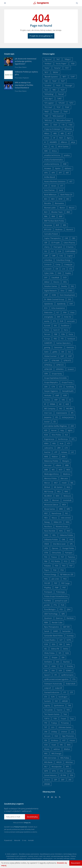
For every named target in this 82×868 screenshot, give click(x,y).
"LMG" (59, 99)
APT (60, 173)
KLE (66, 435)
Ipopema (48, 417)
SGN (67, 653)
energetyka (49, 317)
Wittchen (69, 762)
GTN (53, 387)
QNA (69, 609)
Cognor (70, 256)
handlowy (70, 387)
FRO (55, 339)
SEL (46, 649)
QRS (63, 614)
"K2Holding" (49, 94)
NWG (46, 535)
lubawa (64, 452)
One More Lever (59, 544)
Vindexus (55, 740)
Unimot (64, 732)
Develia (64, 286)
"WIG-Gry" (48, 120)
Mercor (47, 483)
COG (61, 256)
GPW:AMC (56, 361)
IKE (60, 404)
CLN (59, 251)
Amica (54, 151)
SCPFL (69, 640)
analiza (67, 155)
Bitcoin (72, 208)
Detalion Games (51, 286)
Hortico (47, 400)
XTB (61, 771)
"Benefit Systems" (51, 77)
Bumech (70, 230)
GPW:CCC (60, 365)
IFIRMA (53, 404)
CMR (54, 256)
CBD (74, 238)
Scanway (70, 636)
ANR (65, 164)
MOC (58, 496)
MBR (46, 470)
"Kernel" (61, 94)
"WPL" (47, 125)
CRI (57, 269)
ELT (58, 312)
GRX (46, 387)
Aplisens (68, 168)
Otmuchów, (57, 553)
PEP (71, 566)
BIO (68, 199)
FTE (62, 339)
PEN (57, 566)
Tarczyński (48, 710)
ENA (65, 312)
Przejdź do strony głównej (41, 36)
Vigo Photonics (68, 736)
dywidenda (49, 304)
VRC (61, 745)
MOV (64, 505)
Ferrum (47, 334)
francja (47, 339)
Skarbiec (67, 662)
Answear (48, 168)
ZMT (63, 780)
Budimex (59, 230)
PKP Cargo (66, 583)
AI (45, 142)
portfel (47, 605)
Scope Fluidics (50, 640)
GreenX (71, 369)
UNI (46, 732)
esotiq (47, 321)
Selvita (66, 649)
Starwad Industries (52, 692)
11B (63, 125)
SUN (53, 697)
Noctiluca (48, 526)
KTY (69, 443)
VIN (46, 740)
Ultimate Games (65, 727)
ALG (46, 147)
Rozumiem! (76, 863)
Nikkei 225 (58, 522)
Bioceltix (48, 203)
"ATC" (67, 68)
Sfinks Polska (49, 653)
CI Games (70, 247)
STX (46, 697)
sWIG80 (65, 701)
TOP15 (47, 719)
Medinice (67, 474)
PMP (57, 588)
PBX (46, 561)
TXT (46, 727)
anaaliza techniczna (52, 155)
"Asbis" (47, 68)
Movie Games (50, 509)
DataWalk (55, 278)
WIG (46, 754)
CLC (52, 251)
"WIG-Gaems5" (58, 116)
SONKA (69, 671)
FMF (56, 334)
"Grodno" (48, 85)
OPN (46, 548)
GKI (63, 352)
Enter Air (68, 317)
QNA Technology (51, 614)
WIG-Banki (48, 762)
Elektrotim (48, 312)
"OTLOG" (62, 103)
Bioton (62, 208)
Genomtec (58, 347)
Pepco (47, 570)
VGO (56, 736)
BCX (46, 199)
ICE (70, 400)
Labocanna (49, 448)
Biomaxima (59, 203)
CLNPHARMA (70, 251)
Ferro (66, 330)
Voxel (54, 745)
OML (64, 540)
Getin (46, 352)
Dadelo (68, 273)
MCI (53, 470)
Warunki (17, 840)
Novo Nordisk (50, 531)
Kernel (54, 430)
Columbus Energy (63, 260)
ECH (46, 308)
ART (67, 173)
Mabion (55, 457)
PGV (62, 570)
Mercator (64, 478)
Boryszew (48, 225)
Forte (71, 334)
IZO (57, 417)
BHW (60, 199)
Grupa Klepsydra (51, 382)
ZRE (70, 780)
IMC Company (50, 409)
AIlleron (64, 142)
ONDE (47, 544)
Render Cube (57, 623)
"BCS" (46, 72)
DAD (59, 273)
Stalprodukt (71, 684)
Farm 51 (57, 330)
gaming (47, 347)
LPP (56, 452)
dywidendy (61, 304)
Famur (47, 330)
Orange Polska (68, 548)
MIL (72, 483)
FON (63, 334)
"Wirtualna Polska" (64, 120)
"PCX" (59, 107)
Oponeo (55, 548)
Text (65, 714)
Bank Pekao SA (66, 195)
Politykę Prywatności (20, 827)
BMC (68, 212)
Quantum (48, 618)
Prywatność (8, 840)
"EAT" (63, 81)
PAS (46, 557)
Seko (68, 644)
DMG (70, 291)
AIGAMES (53, 142)
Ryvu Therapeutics (52, 627)
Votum (72, 740)
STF (65, 692)
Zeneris (47, 780)
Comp (58, 264)
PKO (65, 579)
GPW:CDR (48, 369)
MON (46, 500)
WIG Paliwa (65, 758)
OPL (71, 544)
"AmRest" (48, 64)
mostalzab (67, 500)
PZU (61, 609)
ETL (55, 321)
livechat (47, 452)
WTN (54, 771)
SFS (60, 653)
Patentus (72, 557)
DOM (54, 295)
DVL (70, 299)
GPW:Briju (48, 365)
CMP (46, 256)
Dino (62, 291)
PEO (64, 566)
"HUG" (58, 85)
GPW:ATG (67, 361)
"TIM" (46, 116)
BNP (61, 216)
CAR (66, 238)
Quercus (59, 618)
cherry (47, 247)
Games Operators (63, 343)
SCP (61, 640)
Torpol (63, 719)
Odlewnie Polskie (51, 540)
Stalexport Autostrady (53, 684)
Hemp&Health (68, 391)
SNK (46, 671)
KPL (73, 439)
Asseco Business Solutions (55, 181)
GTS (61, 387)
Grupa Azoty (57, 374)
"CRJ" (46, 81)
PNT (64, 588)
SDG (54, 644)
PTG (55, 605)
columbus (48, 260)
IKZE (67, 404)
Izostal (47, 422)
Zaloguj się (27, 823)
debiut (47, 282)
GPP (46, 361)
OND (71, 540)
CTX (71, 269)
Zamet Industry (50, 775)
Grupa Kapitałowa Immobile (55, 378)
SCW (46, 644)
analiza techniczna (52, 164)
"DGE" (54, 81)
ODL (54, 535)
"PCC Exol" (48, 107)
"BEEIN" (56, 72)
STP (72, 692)
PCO (66, 561)
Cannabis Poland (51, 234)
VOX (46, 745)
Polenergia (60, 592)
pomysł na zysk (61, 601)
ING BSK (69, 409)
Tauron (60, 710)
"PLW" (67, 107)
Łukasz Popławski (24, 78)
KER (46, 430)
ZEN (72, 775)
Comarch (48, 264)
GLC (70, 352)
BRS (65, 225)
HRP (56, 400)
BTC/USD (48, 230)
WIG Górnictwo (50, 758)
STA (74, 679)
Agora (69, 138)
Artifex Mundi (50, 177)
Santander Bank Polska (53, 636)
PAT (62, 557)
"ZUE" (55, 125)
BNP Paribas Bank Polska (54, 221)
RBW (46, 623)
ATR (46, 186)
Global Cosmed (50, 356)
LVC (72, 452)
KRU (54, 443)
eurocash (71, 321)
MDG (68, 470)
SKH (46, 666)
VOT (64, 740)
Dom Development (67, 295)
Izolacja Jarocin (68, 417)
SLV (61, 666)
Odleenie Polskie (66, 535)
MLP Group (49, 492)
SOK (60, 671)
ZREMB (47, 784)
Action (47, 138)
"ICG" (46, 90)
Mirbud (47, 487)
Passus (54, 557)
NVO (69, 531)
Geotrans (70, 347)
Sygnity (47, 705)
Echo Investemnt (58, 308)
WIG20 (59, 762)
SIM (63, 657)
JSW (72, 426)
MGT (56, 483)
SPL (56, 675)
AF (54, 138)
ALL (53, 147)
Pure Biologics (50, 609)
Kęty (62, 430)
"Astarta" (57, 68)
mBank (58, 465)
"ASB (73, 64)
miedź (64, 483)
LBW (59, 448)
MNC (66, 492)
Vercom (47, 736)
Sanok (47, 631)
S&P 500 (66, 627)
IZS (55, 422)
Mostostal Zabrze (51, 505)
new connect (66, 518)
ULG (53, 727)
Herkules (48, 395)
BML (46, 216)
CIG (46, 251)
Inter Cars (48, 413)
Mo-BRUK (48, 496)
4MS (55, 133)
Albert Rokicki (22, 67)
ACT (69, 133)
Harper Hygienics (51, 391)
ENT (59, 317)
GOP (70, 356)
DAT (46, 278)
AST (71, 181)
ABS (62, 133)
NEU (46, 518)
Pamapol (69, 553)
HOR (65, 395)
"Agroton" (48, 59)
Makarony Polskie (51, 461)
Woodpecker (57, 767)
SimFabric (48, 662)
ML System (58, 487)
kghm (70, 430)
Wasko (47, 749)
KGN (46, 435)
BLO (46, 212)
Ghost (74, 854)
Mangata (66, 461)
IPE (72, 413)
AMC (46, 151)
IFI (45, 404)
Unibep (54, 732)
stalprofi (48, 688)
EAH (71, 304)
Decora (56, 282)
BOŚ (57, 225)
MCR (61, 470)
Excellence (65, 326)
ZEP (56, 780)
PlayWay (48, 588)
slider (54, 666)
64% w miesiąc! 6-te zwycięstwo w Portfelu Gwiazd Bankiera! (24, 85)
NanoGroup (56, 513)
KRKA (46, 443)
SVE (56, 701)
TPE (46, 723)
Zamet (69, 771)
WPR (46, 771)
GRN (46, 374)
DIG (72, 286)
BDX (53, 199)
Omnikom (58, 854)
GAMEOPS (48, 343)
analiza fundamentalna (53, 160)
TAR (69, 705)
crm (64, 269)
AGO (61, 138)
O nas (24, 840)
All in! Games (63, 147)
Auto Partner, (50, 190)
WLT (46, 767)
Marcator (48, 465)
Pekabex (48, 566)
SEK (61, 644)
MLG (68, 487)
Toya (72, 719)
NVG (61, 531)
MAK (64, 457)
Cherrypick (58, 247)
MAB (46, 457)
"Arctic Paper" (61, 64)
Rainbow (70, 618)
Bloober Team (57, 212)
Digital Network (50, 291)
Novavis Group (62, 526)
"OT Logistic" (49, 103)
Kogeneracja (49, 439)
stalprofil (58, 688)
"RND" (47, 112)
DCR (65, 278)
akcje (73, 142)
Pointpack (48, 592)
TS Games (65, 723)
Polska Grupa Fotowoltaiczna (56, 596)
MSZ (46, 513)
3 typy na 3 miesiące (52, 129)
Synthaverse (59, 705)
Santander (66, 631)
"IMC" (54, 90)
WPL (68, 767)
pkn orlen (55, 579)
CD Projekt (55, 243)
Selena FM (55, 649)
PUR (63, 605)
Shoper (55, 657)
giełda (55, 352)
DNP (46, 295)
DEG (65, 282)
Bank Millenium (50, 195)
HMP (57, 395)
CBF (46, 243)
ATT (62, 186)
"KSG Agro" (49, 99)
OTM (46, 553)
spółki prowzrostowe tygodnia (56, 679)
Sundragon (63, 697)
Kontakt (31, 840)
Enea (72, 312)
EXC (56, 326)
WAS (69, 745)
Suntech (48, 701)
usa (72, 732)
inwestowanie (62, 413)
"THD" (66, 112)
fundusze (71, 339)
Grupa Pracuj (67, 382)
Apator (58, 168)
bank (61, 190)
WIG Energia (56, 754)
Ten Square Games (52, 714)
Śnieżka (70, 666)
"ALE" (58, 59)
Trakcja (54, 723)
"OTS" (71, 103)
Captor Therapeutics (52, 238)
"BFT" (64, 77)
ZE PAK (63, 775)
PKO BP (47, 583)
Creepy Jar (68, 264)
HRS (63, 400)
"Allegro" (68, 59)
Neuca (54, 518)
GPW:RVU (60, 369)
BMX (53, 216)
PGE (55, 570)
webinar (57, 749)
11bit (70, 125)
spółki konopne (67, 675)
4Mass (47, 133)
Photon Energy (50, 574)
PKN (46, 579)
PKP (56, 583)
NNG (68, 522)
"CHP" (73, 77)
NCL (67, 513)
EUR (62, 321)
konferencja (63, 439)
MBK (67, 465)
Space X (47, 675)
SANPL (56, 631)
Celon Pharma (69, 243)
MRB (61, 509)
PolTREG (48, 601)
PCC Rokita (56, 561)
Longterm (14, 854)
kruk (62, 443)
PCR (73, 561)
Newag (47, 522)
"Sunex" (56, 112)
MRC (68, 509)
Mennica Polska (50, 478)
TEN (68, 710)
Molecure (67, 496)
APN (46, 173)
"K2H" (63, 90)
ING (61, 409)
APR (53, 173)
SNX (53, 671)
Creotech (48, 269)
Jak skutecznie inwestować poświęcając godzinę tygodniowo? (26, 61)
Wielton (67, 749)
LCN (66, 448)
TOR (55, 719)
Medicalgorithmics (52, 474)
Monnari (56, 500)
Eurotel (47, 326)
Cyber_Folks (49, 273)
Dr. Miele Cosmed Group (54, 299)
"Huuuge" (69, 85)
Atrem (54, 186)
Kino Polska (56, 435)
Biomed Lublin (50, 208)
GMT (62, 356)
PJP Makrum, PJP (67, 574)
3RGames (68, 129)
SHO (46, 657)
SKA (58, 662)
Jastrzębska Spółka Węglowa (56, 426)
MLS (59, 492)
